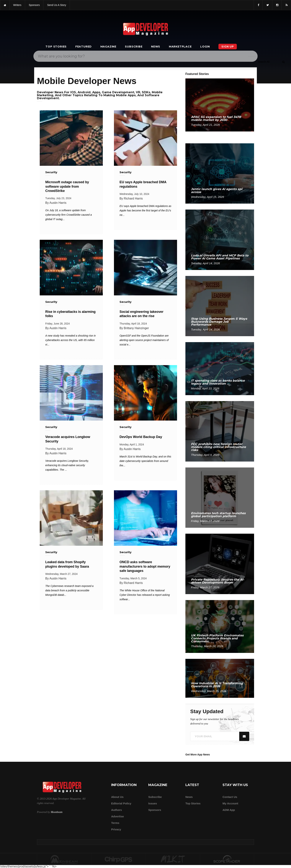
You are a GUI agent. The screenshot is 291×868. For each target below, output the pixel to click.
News (156, 47)
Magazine (108, 47)
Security (51, 172)
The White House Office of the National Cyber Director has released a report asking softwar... (145, 595)
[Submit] (283, 62)
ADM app (229, 810)
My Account (230, 803)
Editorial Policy (121, 803)
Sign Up (228, 47)
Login (205, 47)
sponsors (34, 5)
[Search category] (264, 62)
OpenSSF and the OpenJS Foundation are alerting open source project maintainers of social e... (144, 340)
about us (117, 797)
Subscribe (134, 47)
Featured (84, 47)
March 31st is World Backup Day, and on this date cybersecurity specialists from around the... (145, 461)
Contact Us (230, 797)
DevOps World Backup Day (141, 437)
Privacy (116, 829)
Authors (117, 810)
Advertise (117, 816)
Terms (115, 823)
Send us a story (57, 5)
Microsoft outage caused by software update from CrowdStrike (67, 186)
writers (17, 5)
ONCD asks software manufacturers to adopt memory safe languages (145, 566)
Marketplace (180, 47)
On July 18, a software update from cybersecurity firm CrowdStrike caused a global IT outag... (69, 215)
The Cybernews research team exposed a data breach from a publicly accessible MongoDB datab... (69, 590)
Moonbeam (57, 812)
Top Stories (56, 47)
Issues (153, 803)
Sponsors (155, 810)
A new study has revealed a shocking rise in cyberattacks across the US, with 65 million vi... (71, 340)
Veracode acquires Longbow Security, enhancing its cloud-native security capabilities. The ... (67, 465)
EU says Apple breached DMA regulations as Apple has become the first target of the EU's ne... (145, 210)
